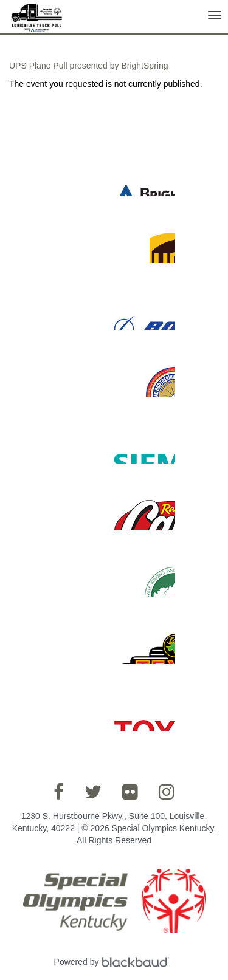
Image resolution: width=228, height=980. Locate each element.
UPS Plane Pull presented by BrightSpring (88, 66)
